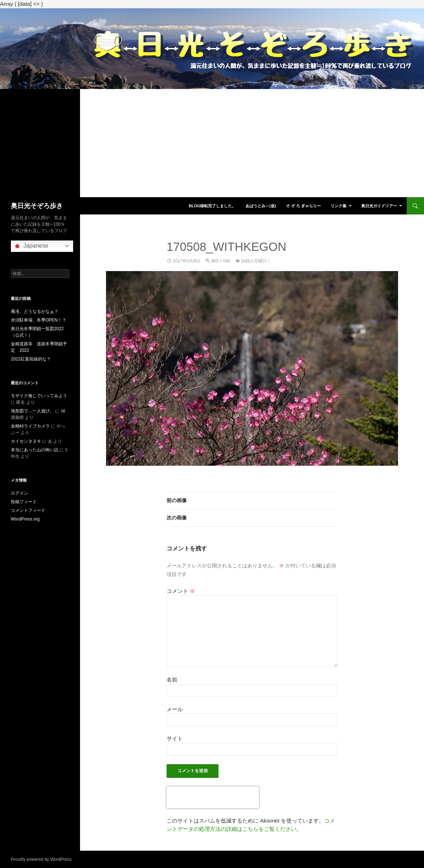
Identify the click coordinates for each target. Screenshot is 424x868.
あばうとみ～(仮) (261, 206)
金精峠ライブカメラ (30, 426)
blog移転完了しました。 (212, 206)
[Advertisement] (212, 143)
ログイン (19, 493)
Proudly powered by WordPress (41, 859)
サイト (175, 738)
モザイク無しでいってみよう (39, 396)
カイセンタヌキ (26, 441)
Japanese (31, 246)
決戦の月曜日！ (256, 261)
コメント (181, 591)
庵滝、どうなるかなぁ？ (35, 311)
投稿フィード (24, 502)
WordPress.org (25, 519)
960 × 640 (221, 261)
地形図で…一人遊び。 (32, 411)
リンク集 (339, 206)
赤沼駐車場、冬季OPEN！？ (39, 320)
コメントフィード (28, 510)
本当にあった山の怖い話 (35, 450)
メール (175, 709)
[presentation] (213, 797)
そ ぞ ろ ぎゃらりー (303, 206)
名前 (172, 680)
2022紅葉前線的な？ (31, 359)
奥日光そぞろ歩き (37, 206)
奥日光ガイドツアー (379, 206)
